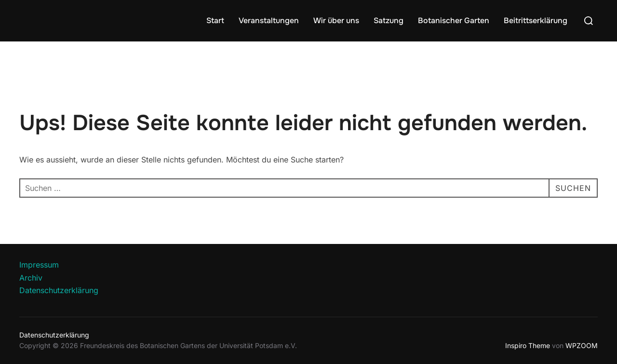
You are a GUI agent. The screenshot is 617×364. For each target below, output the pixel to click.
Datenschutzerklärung (59, 290)
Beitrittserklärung (536, 20)
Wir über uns (336, 20)
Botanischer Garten (454, 20)
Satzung (389, 20)
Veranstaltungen (269, 20)
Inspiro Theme (528, 345)
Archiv (31, 278)
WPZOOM (582, 345)
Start (215, 20)
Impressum (39, 265)
